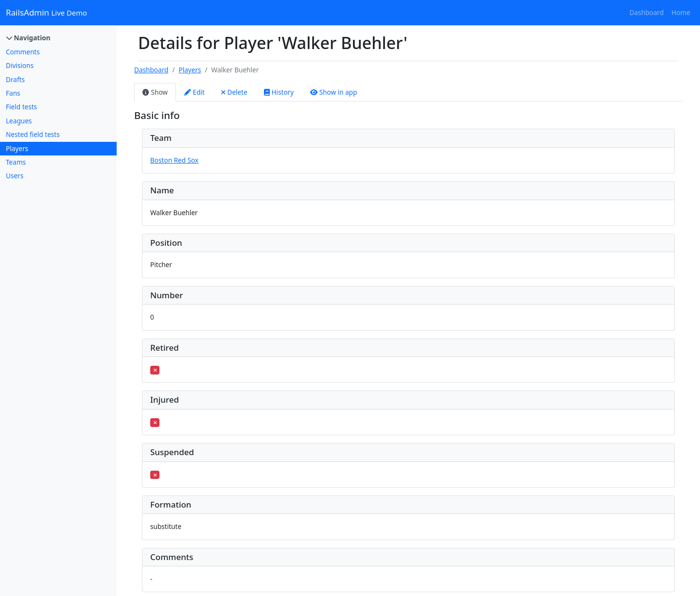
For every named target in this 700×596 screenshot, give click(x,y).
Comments (23, 52)
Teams (16, 162)
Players (17, 148)
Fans (13, 93)
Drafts (15, 79)
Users (15, 176)
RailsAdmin (46, 12)
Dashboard (647, 12)
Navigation (28, 38)
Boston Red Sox (174, 160)
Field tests (21, 107)
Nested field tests (33, 134)
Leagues (19, 121)
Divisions (20, 65)
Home (681, 12)
